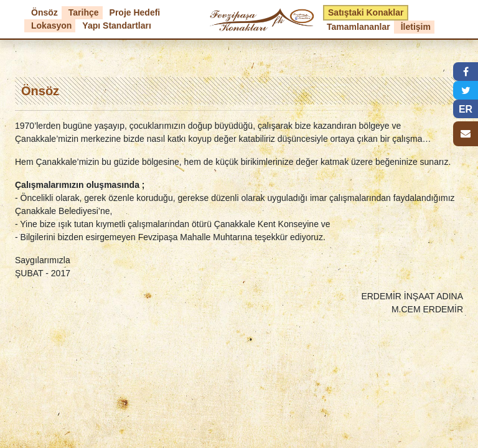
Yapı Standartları (116, 26)
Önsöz (45, 12)
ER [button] (466, 109)
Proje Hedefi (135, 12)
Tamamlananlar (358, 27)
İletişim (416, 27)
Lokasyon (51, 26)
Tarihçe (84, 12)
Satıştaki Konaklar (366, 12)
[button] (466, 72)
